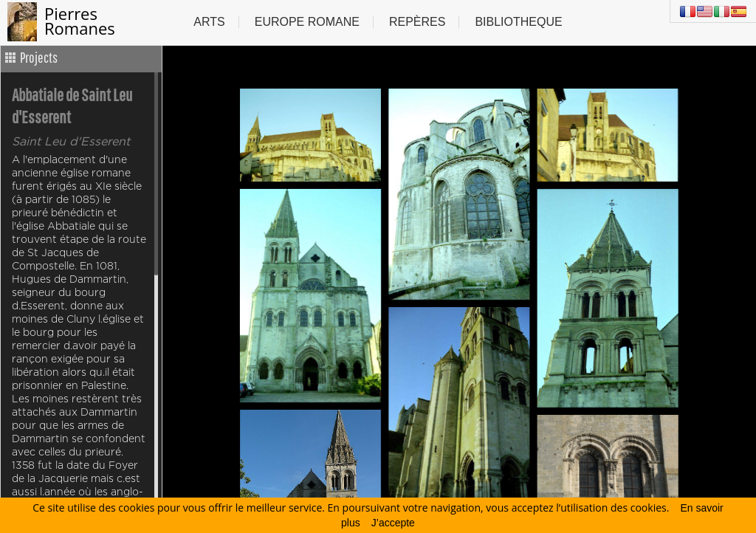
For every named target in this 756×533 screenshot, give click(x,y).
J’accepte (393, 523)
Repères (417, 22)
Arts (209, 22)
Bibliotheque (518, 22)
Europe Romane (307, 22)
